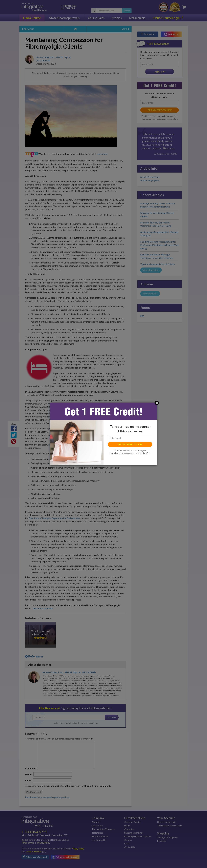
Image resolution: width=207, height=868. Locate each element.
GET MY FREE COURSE (130, 444)
